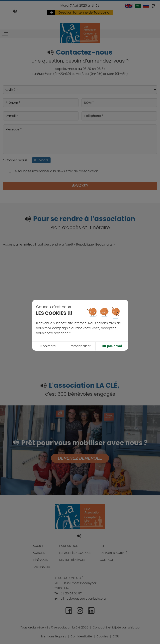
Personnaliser (80, 333)
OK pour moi (112, 333)
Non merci (48, 333)
